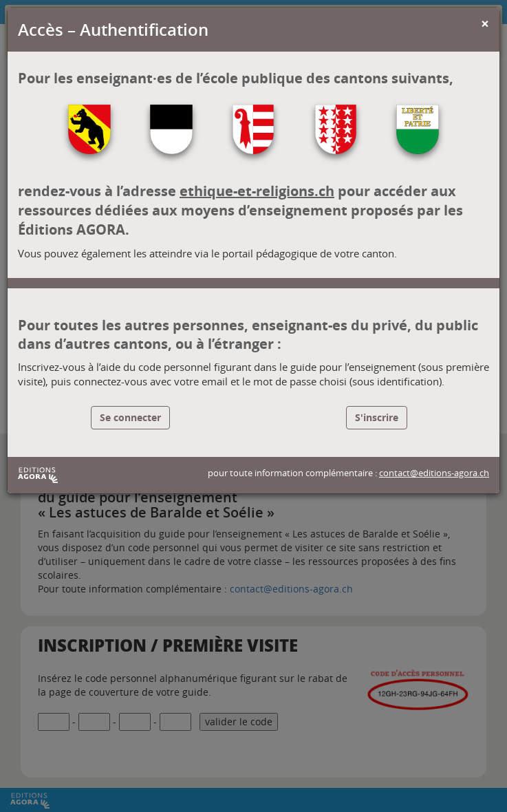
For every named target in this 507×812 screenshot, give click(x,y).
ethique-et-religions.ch (257, 191)
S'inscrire (377, 417)
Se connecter (130, 417)
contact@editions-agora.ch (434, 473)
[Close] (485, 24)
